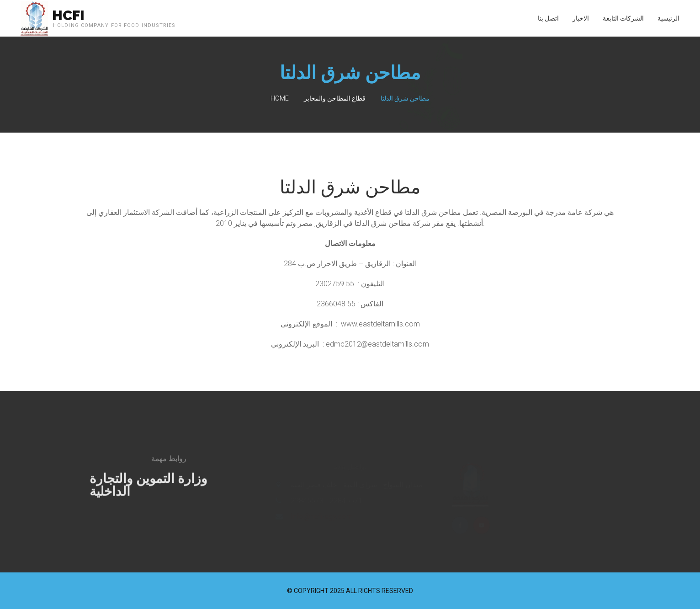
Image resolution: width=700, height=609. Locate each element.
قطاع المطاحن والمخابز (335, 98)
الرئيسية (668, 18)
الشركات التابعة (623, 18)
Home (280, 98)
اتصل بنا (548, 18)
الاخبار (581, 18)
